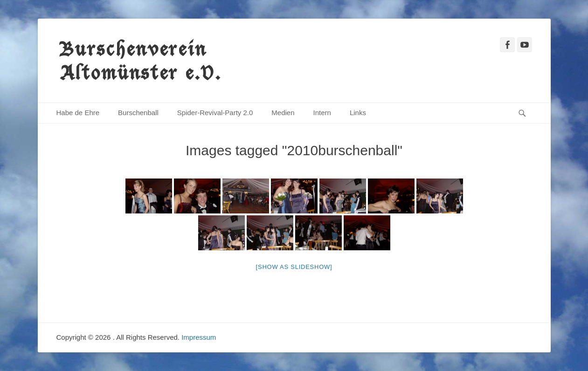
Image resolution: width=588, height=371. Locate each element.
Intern (322, 113)
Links (358, 113)
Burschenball (138, 113)
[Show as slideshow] (294, 267)
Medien (283, 113)
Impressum (199, 337)
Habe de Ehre (78, 113)
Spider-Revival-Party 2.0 (215, 113)
